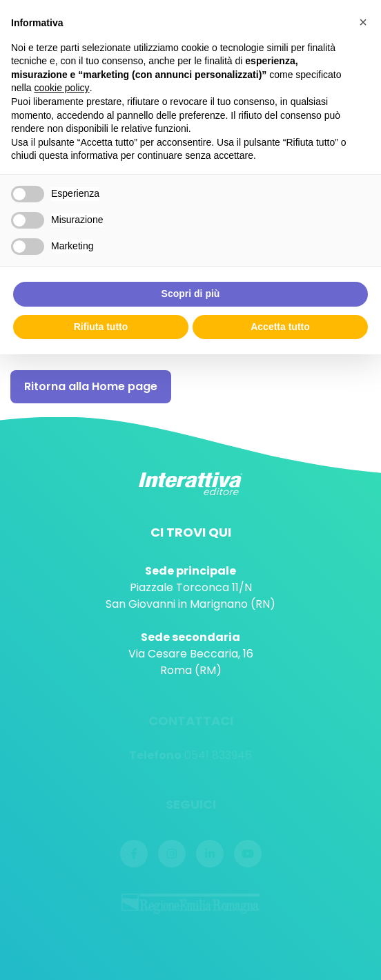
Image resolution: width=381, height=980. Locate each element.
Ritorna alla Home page (91, 386)
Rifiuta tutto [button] (101, 327)
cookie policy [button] (61, 88)
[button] (363, 22)
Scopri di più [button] (191, 294)
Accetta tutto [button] (280, 327)
